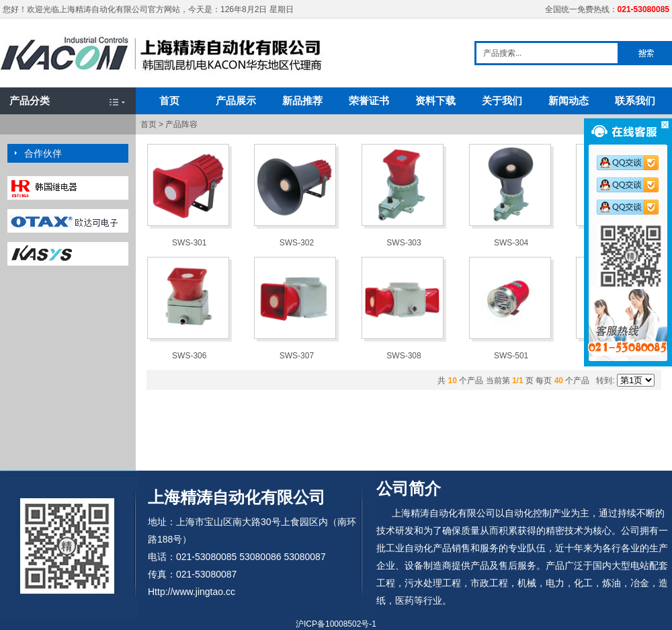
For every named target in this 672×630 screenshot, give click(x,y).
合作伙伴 (43, 153)
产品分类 (30, 101)
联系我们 (635, 101)
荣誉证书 (369, 101)
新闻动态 (569, 101)
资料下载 (435, 101)
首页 (169, 101)
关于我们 (502, 101)
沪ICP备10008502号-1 (336, 624)
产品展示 (236, 101)
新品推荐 (302, 101)
